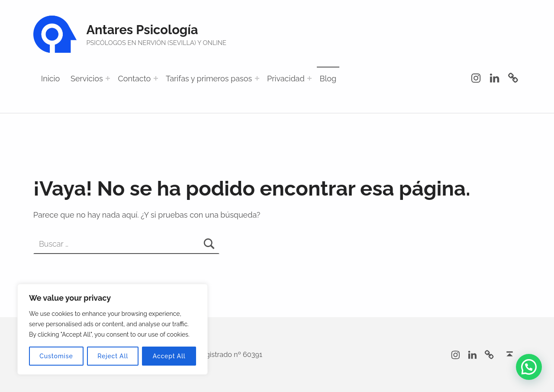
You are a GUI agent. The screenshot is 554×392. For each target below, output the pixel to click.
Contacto (134, 79)
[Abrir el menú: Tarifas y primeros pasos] (257, 78)
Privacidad (286, 79)
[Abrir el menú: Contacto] (156, 78)
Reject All (113, 356)
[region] (113, 329)
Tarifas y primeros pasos (209, 79)
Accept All (169, 356)
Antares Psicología (142, 30)
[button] (529, 367)
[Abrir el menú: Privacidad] (309, 78)
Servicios (87, 79)
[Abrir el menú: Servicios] (108, 78)
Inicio (50, 79)
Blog (328, 79)
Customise (56, 356)
